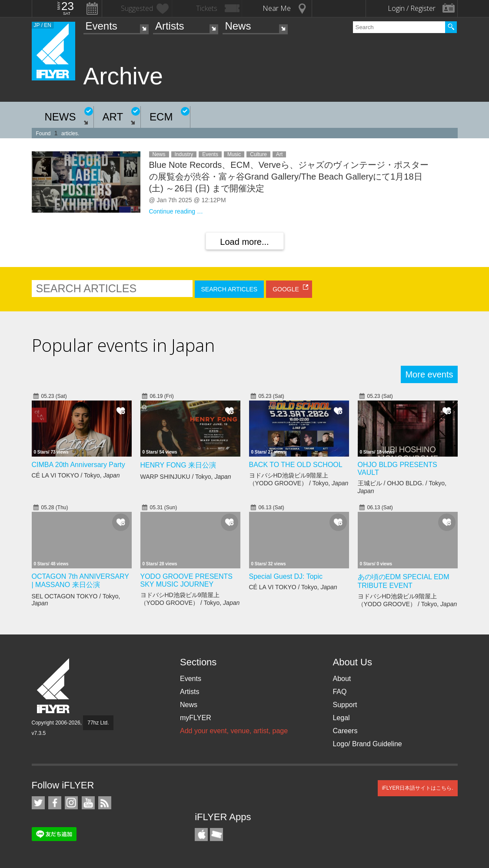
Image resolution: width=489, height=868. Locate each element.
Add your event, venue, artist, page (234, 731)
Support (345, 705)
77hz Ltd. (98, 723)
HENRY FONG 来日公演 (178, 465)
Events (101, 26)
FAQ (339, 692)
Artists (170, 26)
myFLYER (196, 718)
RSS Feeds (105, 803)
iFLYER (54, 686)
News (238, 26)
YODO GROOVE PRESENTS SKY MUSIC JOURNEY (186, 580)
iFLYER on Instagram (71, 803)
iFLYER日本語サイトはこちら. (418, 788)
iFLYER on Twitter (38, 803)
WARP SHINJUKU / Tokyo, (186, 477)
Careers (345, 731)
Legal (341, 718)
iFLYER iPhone (201, 835)
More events (429, 374)
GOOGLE (286, 289)
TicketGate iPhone (216, 835)
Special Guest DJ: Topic (286, 576)
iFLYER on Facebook (55, 803)
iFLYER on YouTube (88, 803)
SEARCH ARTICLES (230, 289)
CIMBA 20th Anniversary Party (78, 465)
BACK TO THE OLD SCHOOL (296, 465)
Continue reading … (176, 211)
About (342, 679)
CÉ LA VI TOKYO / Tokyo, (76, 475)
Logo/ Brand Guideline (367, 744)
